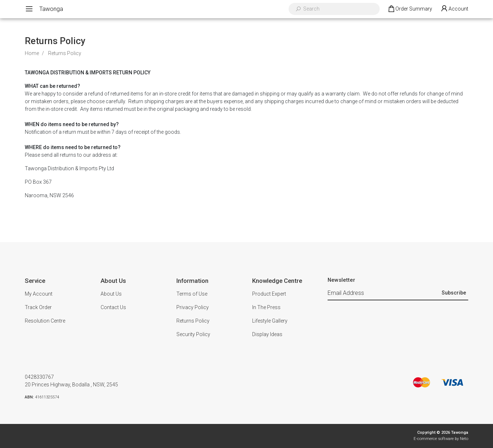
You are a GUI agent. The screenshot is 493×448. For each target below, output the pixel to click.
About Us (111, 294)
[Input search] (339, 9)
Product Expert (269, 294)
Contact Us (113, 307)
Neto (464, 439)
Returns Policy (193, 321)
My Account (39, 294)
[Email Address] (384, 293)
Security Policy (193, 334)
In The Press (266, 307)
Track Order (38, 307)
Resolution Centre (45, 321)
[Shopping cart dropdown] (410, 9)
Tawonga (51, 9)
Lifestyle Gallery (270, 321)
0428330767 (39, 377)
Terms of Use (192, 294)
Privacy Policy (193, 307)
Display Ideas (267, 334)
